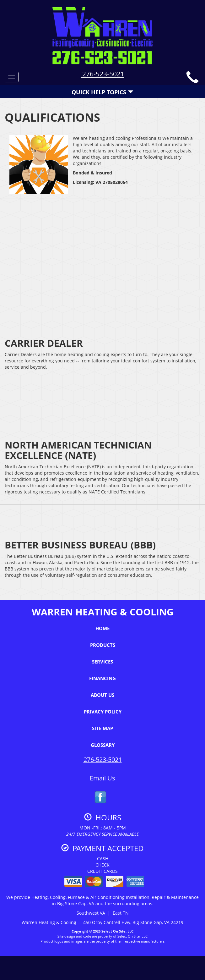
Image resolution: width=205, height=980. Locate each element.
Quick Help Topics (102, 92)
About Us (102, 695)
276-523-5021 (102, 74)
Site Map (102, 728)
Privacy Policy (103, 712)
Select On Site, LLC (117, 931)
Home (102, 628)
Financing (102, 678)
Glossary (103, 745)
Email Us (102, 778)
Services (102, 662)
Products (103, 645)
